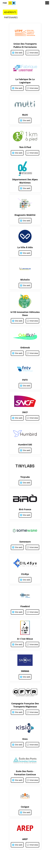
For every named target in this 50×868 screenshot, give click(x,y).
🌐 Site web (17, 53)
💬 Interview (32, 53)
